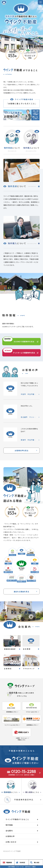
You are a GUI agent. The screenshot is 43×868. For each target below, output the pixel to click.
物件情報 (9, 825)
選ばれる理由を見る (21, 592)
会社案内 (9, 831)
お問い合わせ (11, 842)
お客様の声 (10, 836)
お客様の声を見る (22, 451)
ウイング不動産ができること (17, 819)
